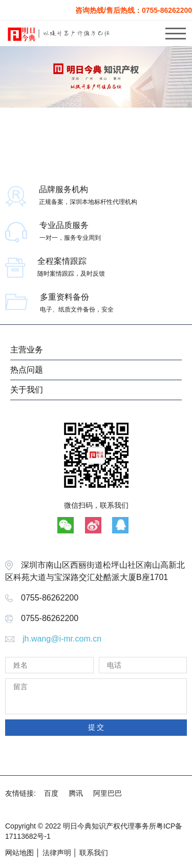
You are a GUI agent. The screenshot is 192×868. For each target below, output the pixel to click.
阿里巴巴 (108, 793)
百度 (51, 793)
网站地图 (19, 853)
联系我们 (94, 853)
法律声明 (57, 853)
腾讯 (76, 793)
